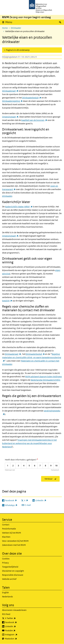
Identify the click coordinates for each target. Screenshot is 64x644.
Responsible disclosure (13, 575)
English (5, 592)
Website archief (9, 579)
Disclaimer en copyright (13, 571)
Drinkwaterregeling (12, 101)
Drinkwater (16, 28)
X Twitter (16, 618)
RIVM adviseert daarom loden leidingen (44, 377)
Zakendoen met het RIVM (14, 545)
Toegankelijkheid (10, 567)
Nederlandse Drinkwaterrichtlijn (46, 380)
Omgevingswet (10, 117)
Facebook (17, 622)
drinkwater (7, 196)
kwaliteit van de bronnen (34, 120)
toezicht (7, 301)
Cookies (6, 559)
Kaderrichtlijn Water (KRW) (19, 207)
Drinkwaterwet (10, 91)
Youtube (16, 631)
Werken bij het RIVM (12, 533)
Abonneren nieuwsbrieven (14, 610)
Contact (6, 525)
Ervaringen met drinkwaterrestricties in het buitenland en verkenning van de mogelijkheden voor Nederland (29, 443)
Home (5, 28)
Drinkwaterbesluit (32, 98)
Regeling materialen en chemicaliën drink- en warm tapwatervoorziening (32, 357)
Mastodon (17, 639)
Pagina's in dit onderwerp (18, 50)
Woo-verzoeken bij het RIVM (15, 541)
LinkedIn (17, 626)
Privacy (5, 563)
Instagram (17, 635)
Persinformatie (9, 529)
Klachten (6, 537)
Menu (9, 22)
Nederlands (7, 597)
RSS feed (6, 614)
